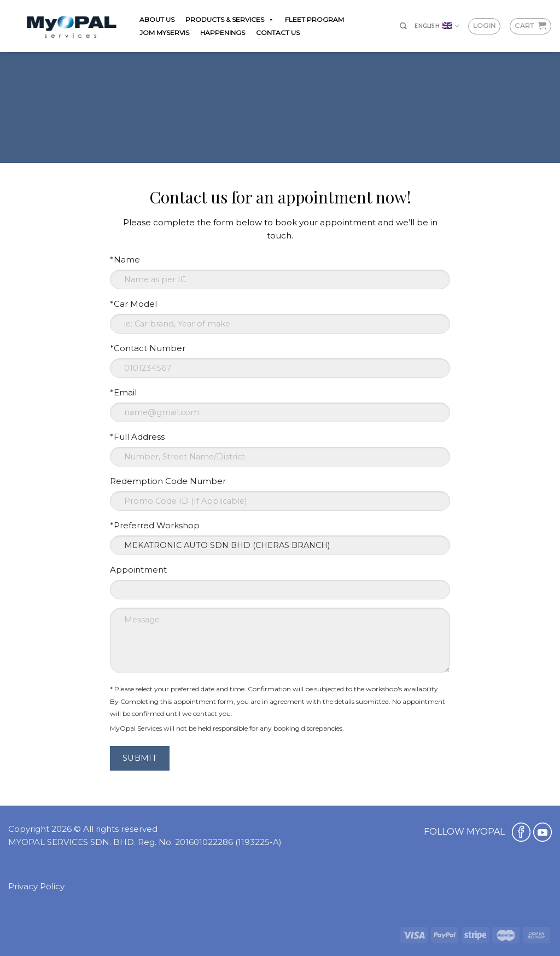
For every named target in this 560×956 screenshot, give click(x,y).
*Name (125, 260)
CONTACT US (278, 33)
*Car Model (133, 304)
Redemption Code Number (168, 481)
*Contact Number (148, 348)
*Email (123, 392)
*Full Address (137, 437)
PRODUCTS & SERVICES (230, 19)
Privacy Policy (36, 886)
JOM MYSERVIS (164, 33)
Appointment (138, 570)
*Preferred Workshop (155, 525)
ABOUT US (157, 19)
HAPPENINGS (223, 33)
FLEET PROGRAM (314, 19)
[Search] (403, 26)
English (437, 26)
